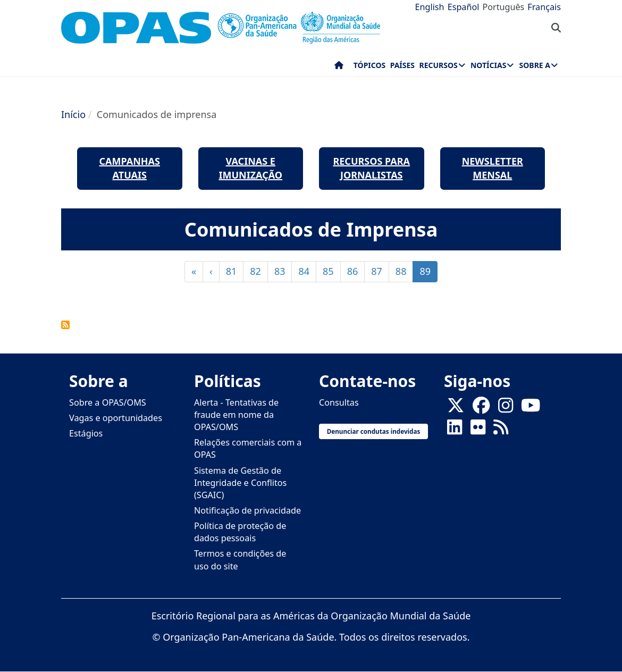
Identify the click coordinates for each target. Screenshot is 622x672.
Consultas (339, 402)
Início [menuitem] (339, 68)
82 (259, 271)
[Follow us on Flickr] (478, 430)
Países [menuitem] (402, 65)
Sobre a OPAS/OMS (108, 402)
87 (380, 271)
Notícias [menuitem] (488, 65)
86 (356, 271)
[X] (456, 408)
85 (332, 271)
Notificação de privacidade (247, 510)
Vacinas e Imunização (250, 168)
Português (503, 7)
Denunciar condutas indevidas (374, 431)
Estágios (86, 433)
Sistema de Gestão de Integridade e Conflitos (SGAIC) (240, 483)
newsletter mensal (493, 168)
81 (235, 271)
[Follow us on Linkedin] (455, 430)
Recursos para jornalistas (371, 168)
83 (283, 271)
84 (307, 271)
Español (464, 7)
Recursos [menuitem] (438, 65)
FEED (65, 325)
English (430, 7)
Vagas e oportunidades (116, 418)
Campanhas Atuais (130, 168)
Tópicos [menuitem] (370, 65)
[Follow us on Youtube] (531, 408)
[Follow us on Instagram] (506, 408)
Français (544, 7)
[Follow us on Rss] (501, 430)
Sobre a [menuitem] (535, 65)
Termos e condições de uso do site (240, 560)
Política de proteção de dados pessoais (240, 532)
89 (428, 274)
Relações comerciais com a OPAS (248, 448)
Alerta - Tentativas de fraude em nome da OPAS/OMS (236, 415)
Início (73, 114)
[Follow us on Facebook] (481, 408)
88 (405, 271)
